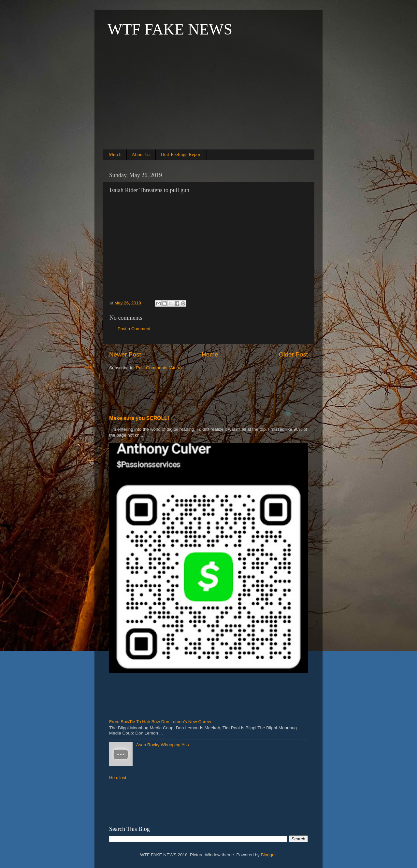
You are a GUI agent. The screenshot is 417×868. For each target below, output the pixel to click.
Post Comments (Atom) (159, 368)
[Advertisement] (208, 102)
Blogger (268, 855)
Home (210, 354)
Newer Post (125, 354)
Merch (115, 154)
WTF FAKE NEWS (170, 29)
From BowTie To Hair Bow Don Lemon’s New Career (160, 722)
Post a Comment (134, 329)
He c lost (118, 778)
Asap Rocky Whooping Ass (162, 745)
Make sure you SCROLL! (139, 418)
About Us (141, 154)
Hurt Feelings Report (181, 154)
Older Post (293, 354)
